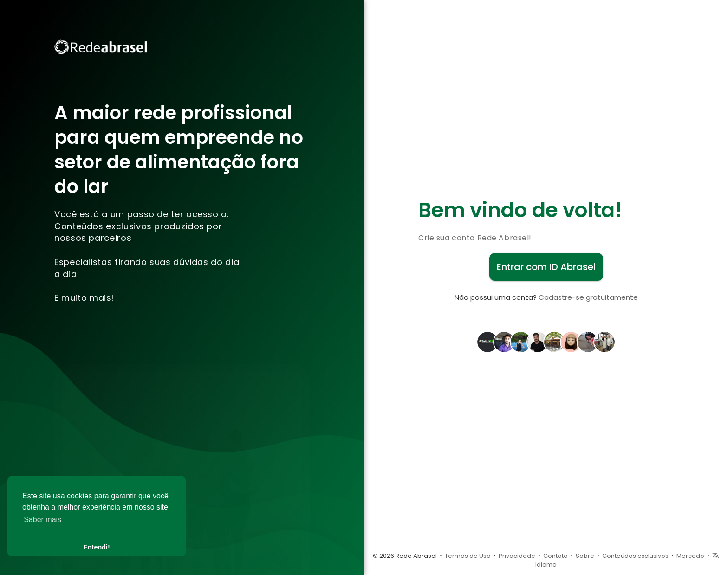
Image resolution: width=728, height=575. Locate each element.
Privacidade (517, 556)
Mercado (690, 556)
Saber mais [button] (42, 520)
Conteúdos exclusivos (635, 556)
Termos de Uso (468, 556)
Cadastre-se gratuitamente (588, 297)
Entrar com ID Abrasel (546, 267)
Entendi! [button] (97, 547)
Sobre (585, 556)
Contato (556, 556)
